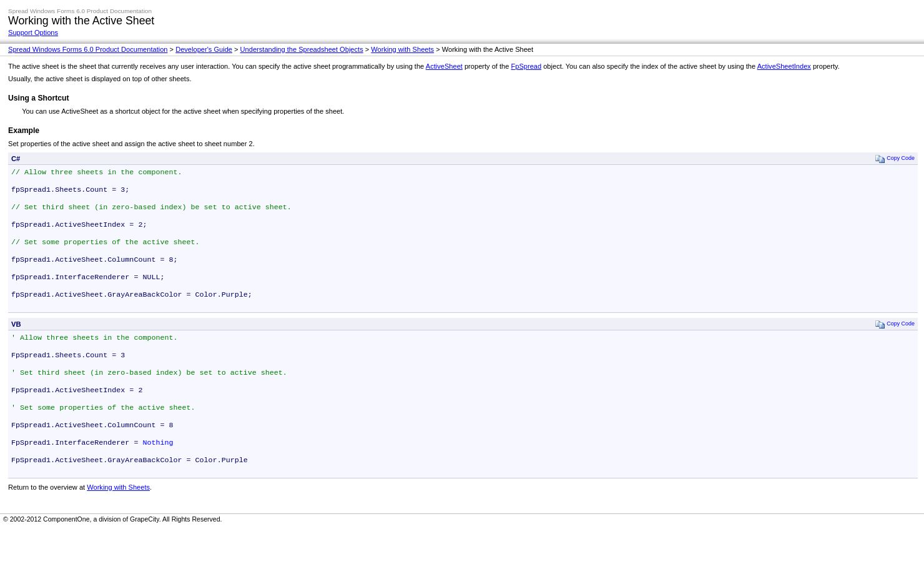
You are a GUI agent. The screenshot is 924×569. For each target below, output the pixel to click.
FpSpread (526, 66)
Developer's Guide (204, 49)
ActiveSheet (444, 66)
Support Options (33, 32)
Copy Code (895, 158)
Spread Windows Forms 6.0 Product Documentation (88, 49)
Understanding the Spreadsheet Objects (302, 49)
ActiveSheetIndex (784, 66)
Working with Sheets (402, 49)
